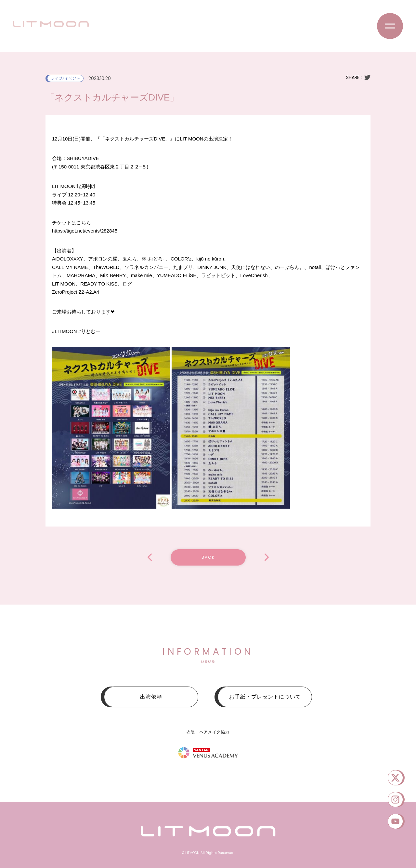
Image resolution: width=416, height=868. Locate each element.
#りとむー (89, 331)
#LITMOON (65, 331)
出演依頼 (151, 697)
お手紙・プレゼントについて (265, 697)
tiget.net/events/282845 (85, 231)
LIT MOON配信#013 (267, 557)
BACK (208, 557)
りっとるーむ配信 (150, 557)
